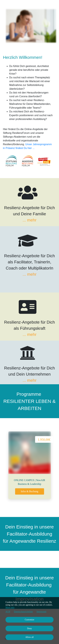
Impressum (41, 612)
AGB (8, 612)
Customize (30, 620)
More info (10, 608)
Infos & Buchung (29, 491)
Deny (29, 628)
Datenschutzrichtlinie (23, 612)
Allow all (29, 637)
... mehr (29, 220)
